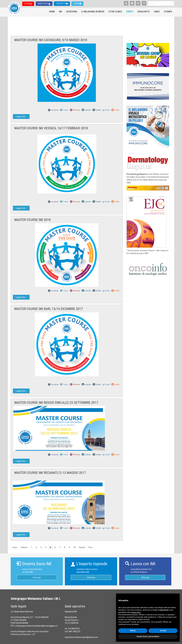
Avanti (82, 547)
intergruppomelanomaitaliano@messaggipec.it (36, 626)
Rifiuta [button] (133, 631)
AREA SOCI (43, 4)
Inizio (15, 547)
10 (75, 547)
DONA (76, 4)
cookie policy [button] (136, 612)
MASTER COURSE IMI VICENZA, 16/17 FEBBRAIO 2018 (51, 128)
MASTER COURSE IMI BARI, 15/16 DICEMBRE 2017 (49, 309)
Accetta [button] (163, 631)
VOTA (27, 4)
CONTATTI (61, 4)
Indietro (24, 547)
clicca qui (37, 577)
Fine (90, 547)
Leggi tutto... (21, 117)
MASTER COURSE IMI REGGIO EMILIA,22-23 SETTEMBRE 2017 (56, 403)
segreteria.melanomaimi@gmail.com (81, 637)
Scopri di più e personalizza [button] (148, 636)
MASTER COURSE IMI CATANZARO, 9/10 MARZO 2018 (51, 40)
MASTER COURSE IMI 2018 (32, 220)
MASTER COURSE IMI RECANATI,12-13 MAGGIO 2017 (50, 473)
